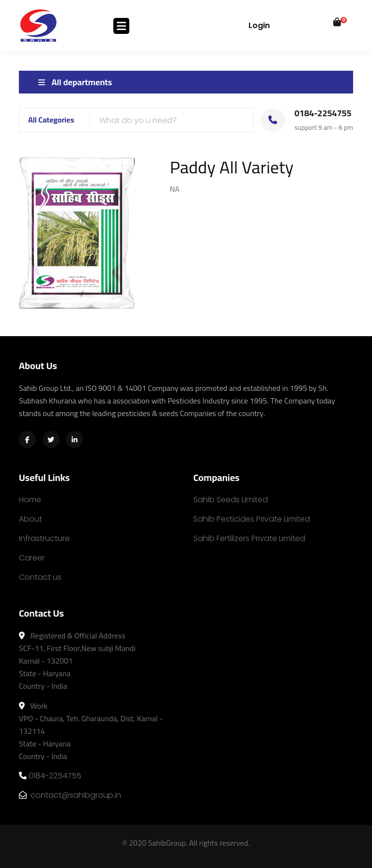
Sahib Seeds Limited (231, 500)
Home (30, 500)
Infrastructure (44, 538)
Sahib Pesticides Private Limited (252, 519)
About (31, 519)
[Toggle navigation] (121, 26)
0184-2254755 (50, 776)
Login (259, 25)
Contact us (40, 577)
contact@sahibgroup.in (70, 795)
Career (32, 558)
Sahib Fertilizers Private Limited (249, 538)
